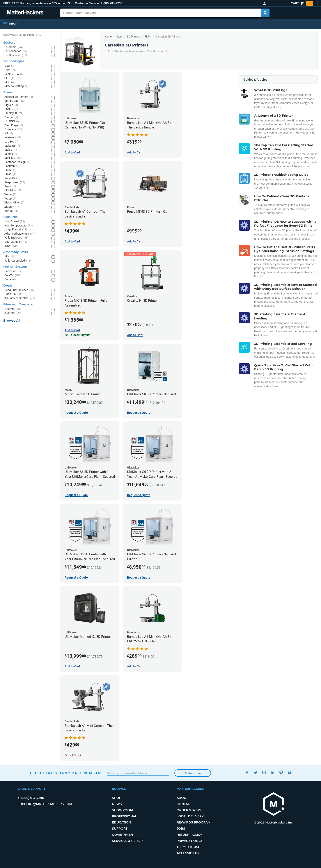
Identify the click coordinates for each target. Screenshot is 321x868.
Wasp (10, 199)
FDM (147, 37)
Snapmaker (15, 183)
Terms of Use (188, 847)
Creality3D (14, 113)
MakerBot (13, 146)
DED (10, 66)
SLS (9, 78)
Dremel (11, 117)
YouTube (290, 773)
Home (108, 37)
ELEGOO (12, 121)
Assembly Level (16, 252)
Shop (117, 798)
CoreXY (13, 275)
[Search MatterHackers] (265, 13)
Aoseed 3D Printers (19, 97)
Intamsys (13, 138)
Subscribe (193, 773)
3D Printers (133, 37)
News (117, 804)
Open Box (13, 294)
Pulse (10, 174)
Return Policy (189, 835)
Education (121, 822)
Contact (184, 804)
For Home (14, 47)
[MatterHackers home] (274, 805)
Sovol (10, 186)
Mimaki (11, 154)
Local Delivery (190, 816)
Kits (10, 257)
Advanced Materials (20, 234)
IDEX (11, 246)
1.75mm (13, 309)
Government (123, 835)
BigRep (11, 105)
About (182, 798)
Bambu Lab (15, 101)
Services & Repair (127, 841)
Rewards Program (194, 822)
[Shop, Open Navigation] (10, 24)
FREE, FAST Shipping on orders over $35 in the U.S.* (37, 3)
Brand (8, 92)
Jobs (181, 829)
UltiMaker (13, 191)
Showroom (122, 810)
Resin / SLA (14, 74)
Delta (10, 279)
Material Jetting (16, 86)
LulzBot (11, 142)
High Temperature (19, 226)
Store (119, 37)
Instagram (264, 773)
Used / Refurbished (20, 290)
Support (120, 829)
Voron (10, 195)
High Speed (15, 222)
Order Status (189, 810)
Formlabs (13, 129)
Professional (124, 816)
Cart (302, 3)
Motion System (15, 267)
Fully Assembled (19, 261)
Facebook (247, 773)
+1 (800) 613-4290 (111, 3)
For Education (16, 51)
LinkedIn (272, 773)
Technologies (14, 61)
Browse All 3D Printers (22, 35)
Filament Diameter (19, 304)
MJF (10, 82)
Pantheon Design (17, 162)
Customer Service (87, 3)
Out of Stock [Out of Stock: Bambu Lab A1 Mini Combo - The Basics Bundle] (73, 755)
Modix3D (13, 158)
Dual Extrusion (16, 242)
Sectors (9, 43)
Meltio (11, 150)
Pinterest (281, 773)
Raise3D (12, 178)
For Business (16, 55)
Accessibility (188, 853)
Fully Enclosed (16, 238)
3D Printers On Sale (20, 298)
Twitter (255, 773)
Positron (12, 166)
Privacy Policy (190, 841)
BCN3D (11, 109)
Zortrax (12, 211)
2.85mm (13, 313)
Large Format (16, 230)
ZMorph (12, 207)
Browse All (12, 321)
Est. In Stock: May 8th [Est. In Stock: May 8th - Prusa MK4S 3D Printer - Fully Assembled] (77, 335)
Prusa (10, 170)
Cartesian (13, 271)
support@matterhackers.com (45, 804)
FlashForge (14, 126)
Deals (8, 285)
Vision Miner (14, 203)
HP (9, 134)
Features (10, 217)
